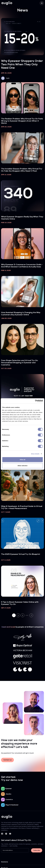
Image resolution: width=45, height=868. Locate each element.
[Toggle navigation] (42, 3)
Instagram (6, 834)
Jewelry (8, 794)
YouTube (10, 834)
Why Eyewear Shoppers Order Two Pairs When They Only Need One (22, 65)
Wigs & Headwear (12, 805)
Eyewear (9, 789)
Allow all (22, 460)
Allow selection (22, 466)
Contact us (7, 760)
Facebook (2, 834)
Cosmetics (9, 800)
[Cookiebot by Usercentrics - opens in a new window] (35, 401)
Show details (35, 454)
